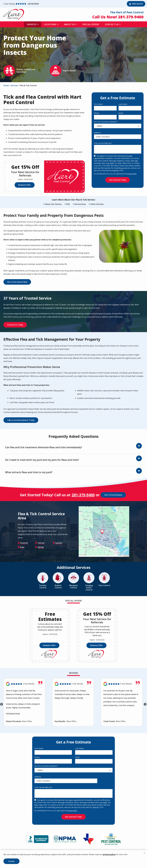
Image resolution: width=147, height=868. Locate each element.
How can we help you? (103, 143)
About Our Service (53, 204)
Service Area (80, 204)
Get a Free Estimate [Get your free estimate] (113, 495)
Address (97, 133)
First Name (98, 104)
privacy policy (132, 174)
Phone (97, 113)
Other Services (97, 204)
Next (145, 704)
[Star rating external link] (65, 4)
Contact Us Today (15, 325)
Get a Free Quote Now (17, 282)
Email (121, 113)
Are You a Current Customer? (106, 122)
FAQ (68, 204)
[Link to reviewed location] (24, 684)
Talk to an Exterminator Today (21, 420)
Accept (12, 861)
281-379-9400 (83, 495)
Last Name (123, 104)
